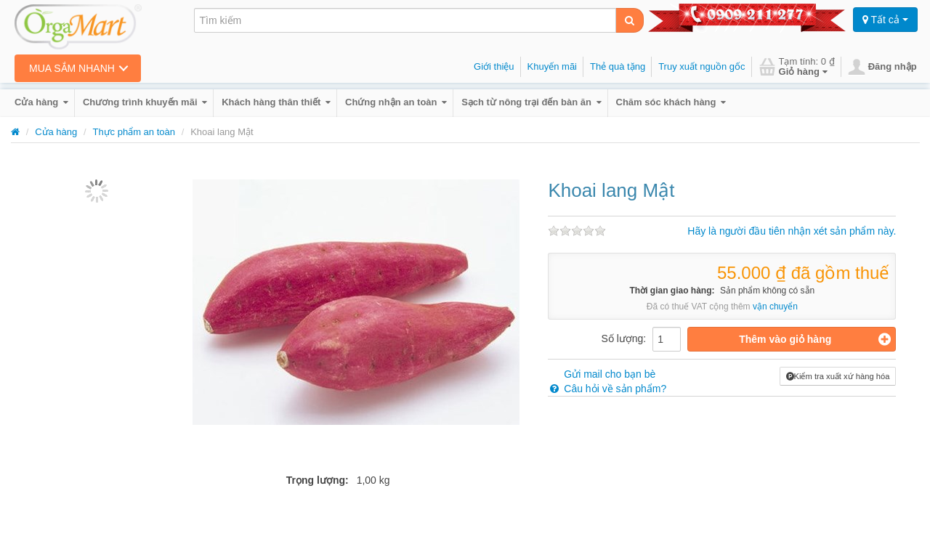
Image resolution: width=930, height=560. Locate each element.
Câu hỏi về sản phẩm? (607, 389)
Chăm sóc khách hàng (671, 102)
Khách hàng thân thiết (276, 102)
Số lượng (622, 338)
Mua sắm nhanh (72, 68)
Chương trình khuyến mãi (145, 102)
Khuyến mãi (552, 66)
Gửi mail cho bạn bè (602, 374)
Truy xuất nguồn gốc (701, 66)
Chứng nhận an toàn (396, 102)
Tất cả (885, 20)
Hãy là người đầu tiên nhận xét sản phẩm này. (792, 231)
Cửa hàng (41, 102)
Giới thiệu (494, 66)
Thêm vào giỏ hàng (815, 339)
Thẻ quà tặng (618, 66)
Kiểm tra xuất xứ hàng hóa (838, 376)
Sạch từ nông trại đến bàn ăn (531, 102)
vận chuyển (775, 307)
